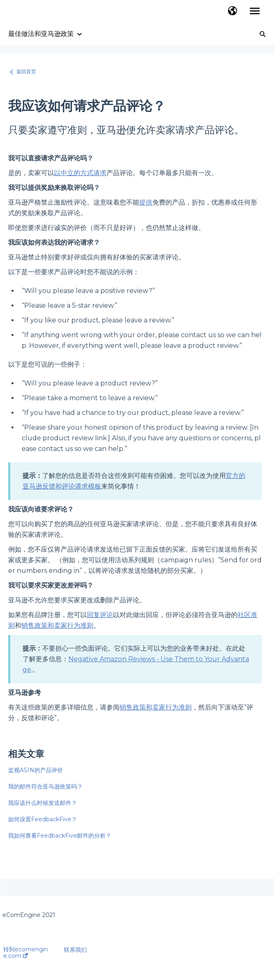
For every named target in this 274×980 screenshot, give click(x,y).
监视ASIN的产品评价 (36, 770)
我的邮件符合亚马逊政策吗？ (45, 786)
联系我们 (75, 950)
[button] (232, 11)
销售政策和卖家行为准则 (57, 625)
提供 (146, 202)
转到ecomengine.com (26, 953)
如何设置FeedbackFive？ (43, 819)
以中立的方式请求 (80, 173)
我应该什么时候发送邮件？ (43, 803)
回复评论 (100, 615)
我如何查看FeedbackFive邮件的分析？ (60, 836)
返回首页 (26, 72)
